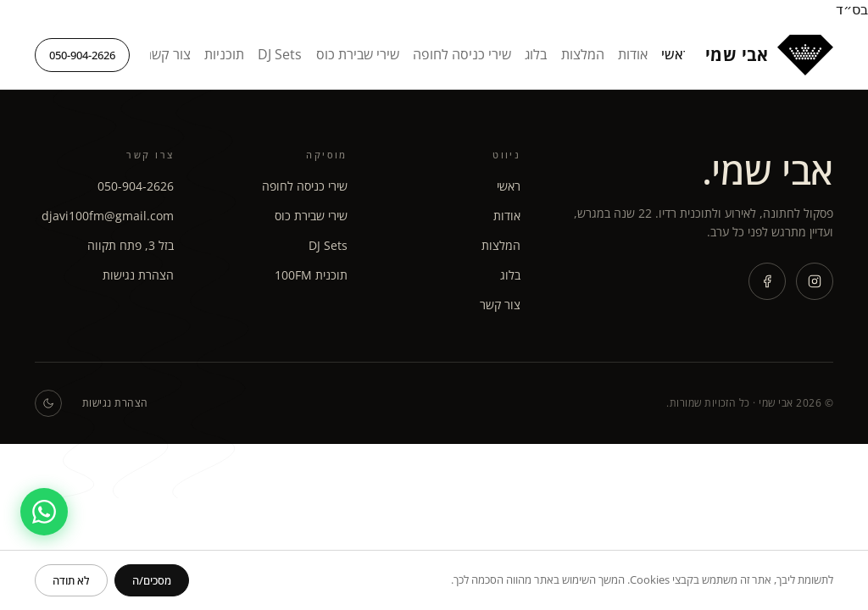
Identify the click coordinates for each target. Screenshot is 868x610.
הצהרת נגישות (138, 275)
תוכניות (224, 54)
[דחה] (71, 580)
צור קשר (168, 54)
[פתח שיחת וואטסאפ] (44, 512)
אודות (633, 54)
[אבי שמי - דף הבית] (769, 55)
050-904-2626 (82, 55)
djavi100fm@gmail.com (108, 216)
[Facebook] (767, 281)
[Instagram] (815, 281)
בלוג (536, 54)
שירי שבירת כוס (358, 54)
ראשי (676, 54)
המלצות (583, 54)
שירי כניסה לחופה (462, 54)
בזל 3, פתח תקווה (131, 245)
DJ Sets (280, 54)
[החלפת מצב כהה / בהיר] (48, 403)
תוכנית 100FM (311, 275)
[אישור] (152, 580)
